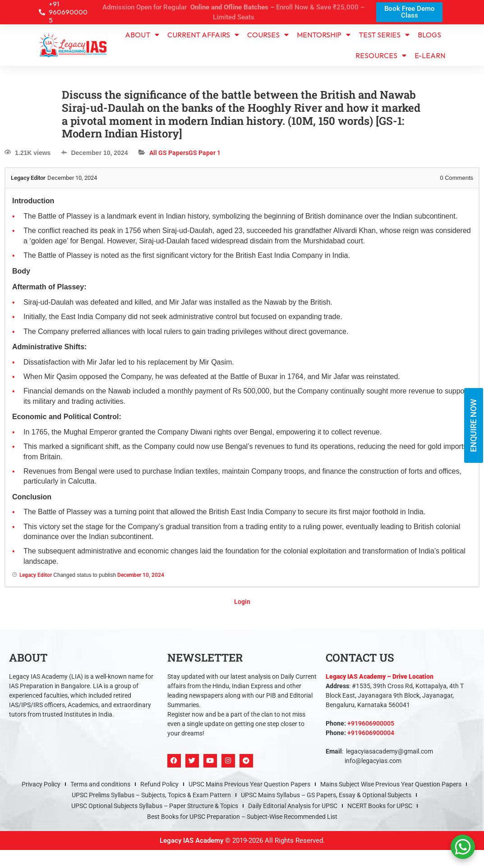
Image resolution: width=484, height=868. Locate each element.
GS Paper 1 (205, 153)
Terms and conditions (100, 784)
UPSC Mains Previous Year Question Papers (249, 784)
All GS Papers (169, 153)
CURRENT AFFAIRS (203, 35)
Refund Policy (159, 784)
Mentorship (324, 35)
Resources (381, 55)
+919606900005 (371, 723)
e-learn (430, 55)
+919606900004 (371, 733)
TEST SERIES (384, 35)
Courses (268, 35)
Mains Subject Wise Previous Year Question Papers (391, 784)
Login (242, 602)
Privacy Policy (41, 784)
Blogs (429, 35)
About (142, 35)
